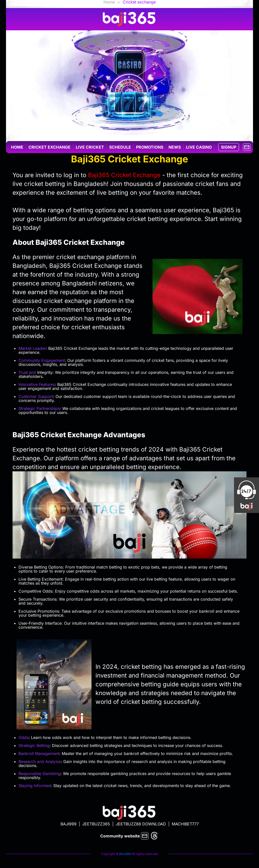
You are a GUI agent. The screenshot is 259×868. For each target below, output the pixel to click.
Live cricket (90, 147)
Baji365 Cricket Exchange (124, 175)
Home (17, 147)
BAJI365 (125, 854)
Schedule (120, 147)
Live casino (199, 147)
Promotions (150, 147)
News (175, 147)
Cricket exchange (49, 147)
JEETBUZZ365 (96, 824)
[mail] (247, 147)
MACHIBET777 (185, 824)
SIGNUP (229, 147)
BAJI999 (68, 824)
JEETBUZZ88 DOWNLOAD (141, 824)
